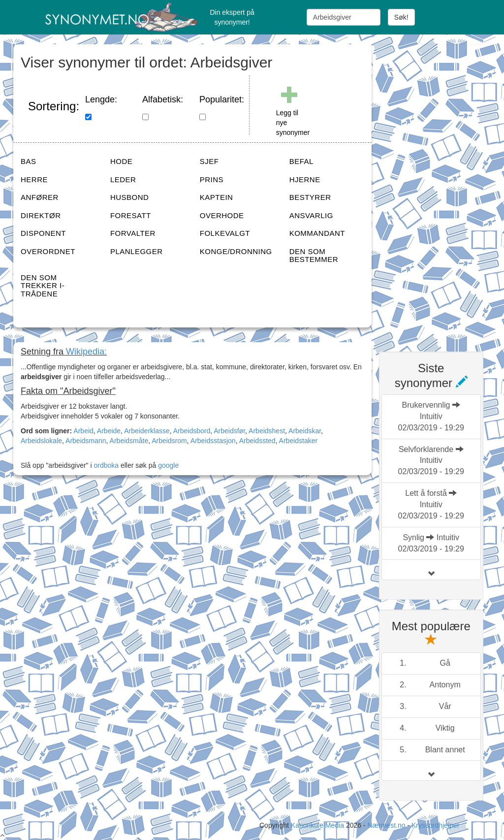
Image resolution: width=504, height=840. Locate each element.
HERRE (34, 179)
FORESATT (131, 215)
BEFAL (301, 161)
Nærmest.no (386, 825)
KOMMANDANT (317, 233)
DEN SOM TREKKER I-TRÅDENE (43, 286)
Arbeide (109, 431)
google (168, 465)
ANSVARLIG (311, 215)
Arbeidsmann (86, 441)
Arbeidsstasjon (213, 441)
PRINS (212, 179)
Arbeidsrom (169, 441)
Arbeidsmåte (129, 441)
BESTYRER (310, 197)
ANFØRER (40, 197)
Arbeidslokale (41, 441)
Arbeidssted (257, 441)
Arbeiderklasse (147, 431)
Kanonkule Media (318, 825)
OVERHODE (222, 215)
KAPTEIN (217, 197)
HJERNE (305, 179)
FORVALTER (133, 233)
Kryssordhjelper (435, 825)
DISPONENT (43, 233)
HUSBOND (130, 197)
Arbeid (83, 431)
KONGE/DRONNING (236, 251)
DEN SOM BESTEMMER (314, 256)
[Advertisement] (441, 192)
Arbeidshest (267, 431)
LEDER (123, 179)
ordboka (105, 465)
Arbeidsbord (192, 431)
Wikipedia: (86, 352)
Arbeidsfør (229, 431)
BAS (29, 161)
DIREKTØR (41, 215)
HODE (121, 161)
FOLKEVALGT (225, 233)
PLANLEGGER (137, 251)
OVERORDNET (48, 251)
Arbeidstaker (299, 441)
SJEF (209, 161)
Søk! (401, 17)
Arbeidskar (305, 431)
